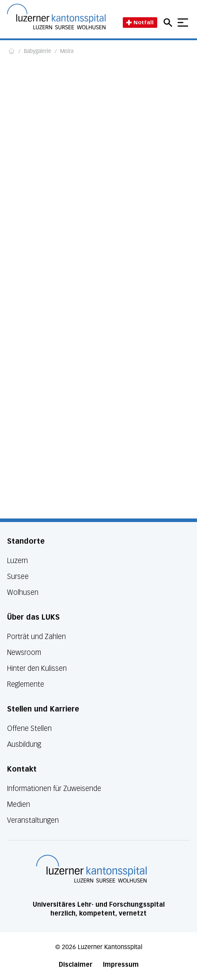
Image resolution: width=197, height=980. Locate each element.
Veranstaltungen (33, 820)
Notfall (140, 22)
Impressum (121, 965)
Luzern (17, 561)
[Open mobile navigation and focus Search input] (169, 23)
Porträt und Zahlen (36, 637)
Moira (67, 52)
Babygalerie (38, 52)
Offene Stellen (29, 728)
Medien (19, 804)
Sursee (18, 577)
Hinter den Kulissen (37, 668)
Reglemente (26, 684)
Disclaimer (76, 965)
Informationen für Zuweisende (54, 789)
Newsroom (24, 653)
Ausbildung (24, 744)
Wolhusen (23, 592)
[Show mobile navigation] (183, 23)
